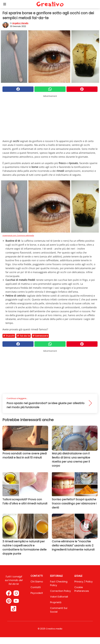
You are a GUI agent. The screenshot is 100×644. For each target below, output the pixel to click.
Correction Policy (60, 591)
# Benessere (40, 336)
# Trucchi (9, 336)
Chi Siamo (37, 582)
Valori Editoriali (59, 597)
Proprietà (56, 602)
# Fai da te (23, 336)
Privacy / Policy (83, 582)
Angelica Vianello (20, 23)
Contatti (36, 587)
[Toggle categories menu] (5, 4)
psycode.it (37, 593)
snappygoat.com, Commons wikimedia (18, 235)
